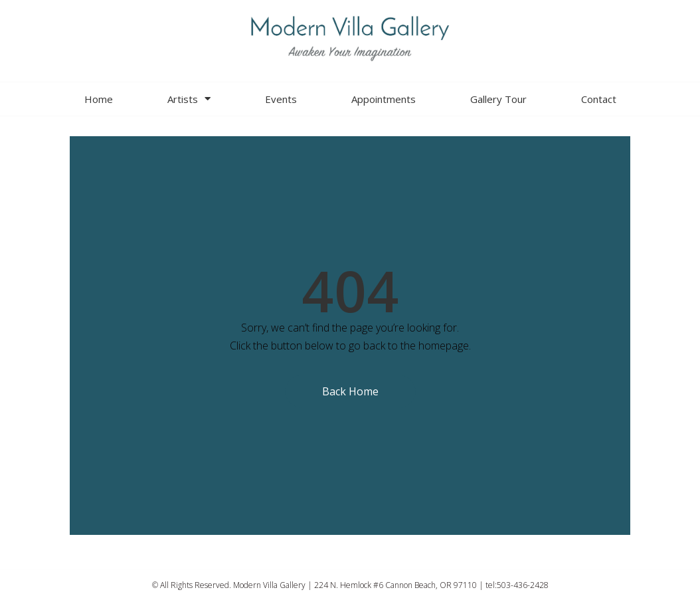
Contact (599, 99)
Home (99, 99)
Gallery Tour (498, 99)
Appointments (384, 99)
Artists (189, 99)
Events (281, 99)
